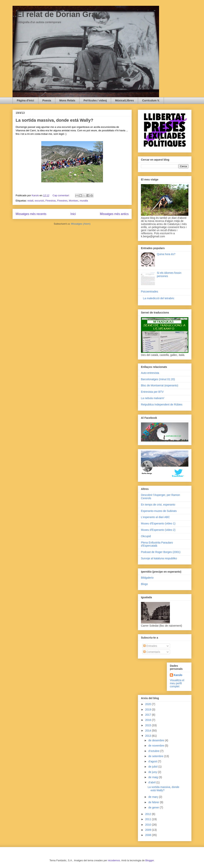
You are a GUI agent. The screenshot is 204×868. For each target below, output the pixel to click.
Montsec (74, 201)
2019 (149, 710)
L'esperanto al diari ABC (155, 517)
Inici (73, 214)
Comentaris (152, 652)
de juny (153, 772)
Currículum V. (151, 100)
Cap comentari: (62, 195)
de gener (154, 807)
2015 (149, 725)
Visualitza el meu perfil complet (177, 683)
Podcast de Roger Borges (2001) (161, 552)
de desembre (157, 740)
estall (30, 201)
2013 (149, 736)
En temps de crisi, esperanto (158, 505)
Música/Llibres (124, 100)
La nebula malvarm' (153, 398)
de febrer (154, 802)
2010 (149, 825)
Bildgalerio (147, 578)
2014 (149, 731)
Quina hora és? (166, 254)
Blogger (150, 860)
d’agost (153, 761)
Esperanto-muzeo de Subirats (159, 511)
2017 (149, 715)
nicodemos (114, 860)
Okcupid (146, 536)
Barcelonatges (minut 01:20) (158, 379)
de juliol (153, 767)
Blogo (144, 584)
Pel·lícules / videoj (95, 100)
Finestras (51, 201)
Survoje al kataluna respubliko (159, 558)
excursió (39, 201)
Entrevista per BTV (152, 392)
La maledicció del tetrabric (159, 298)
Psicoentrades (150, 292)
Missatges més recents (31, 214)
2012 (149, 814)
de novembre (157, 746)
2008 (149, 835)
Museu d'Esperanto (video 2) (158, 530)
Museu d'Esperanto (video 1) (158, 523)
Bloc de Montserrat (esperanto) (160, 385)
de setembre (156, 756)
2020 (149, 704)
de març (153, 797)
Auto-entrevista (150, 373)
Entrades (150, 646)
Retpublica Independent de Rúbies (162, 405)
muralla (84, 201)
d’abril (152, 782)
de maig (153, 777)
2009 (149, 830)
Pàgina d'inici (25, 100)
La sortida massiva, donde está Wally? (54, 120)
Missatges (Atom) (81, 224)
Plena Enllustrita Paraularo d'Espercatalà (157, 544)
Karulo (178, 675)
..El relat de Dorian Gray (56, 14)
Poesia (47, 100)
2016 (149, 720)
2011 (149, 819)
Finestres (62, 201)
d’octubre (154, 751)
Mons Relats (67, 100)
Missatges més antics (114, 214)
